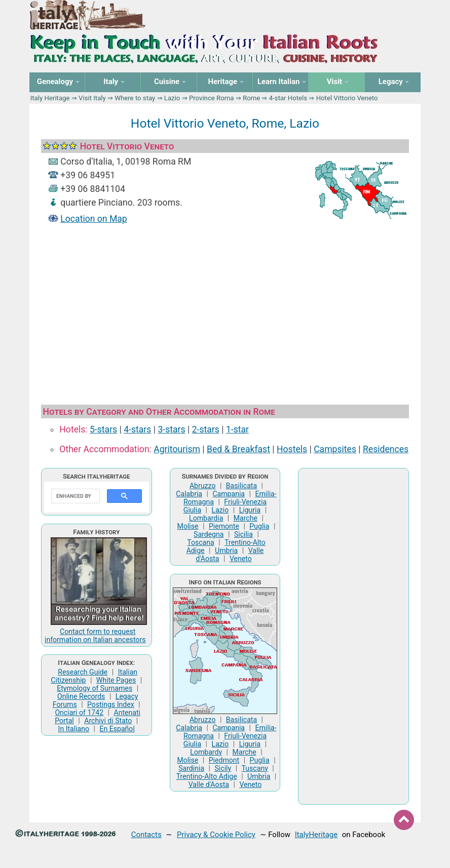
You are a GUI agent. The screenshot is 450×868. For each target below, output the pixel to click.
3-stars (171, 429)
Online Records (81, 696)
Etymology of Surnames (95, 688)
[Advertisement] (225, 311)
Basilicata (241, 486)
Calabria (189, 494)
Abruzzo (203, 486)
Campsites (335, 449)
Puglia (259, 526)
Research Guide (83, 672)
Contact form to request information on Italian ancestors (95, 636)
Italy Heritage (50, 98)
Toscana (200, 542)
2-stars (206, 429)
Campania (229, 494)
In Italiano (74, 729)
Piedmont (224, 760)
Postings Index (111, 704)
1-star (237, 429)
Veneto (241, 559)
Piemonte (224, 526)
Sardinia (191, 768)
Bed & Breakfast (238, 449)
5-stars (103, 429)
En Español (117, 729)
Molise (188, 526)
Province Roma (212, 98)
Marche (246, 518)
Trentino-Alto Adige (207, 776)
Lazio (172, 98)
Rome (251, 98)
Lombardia (206, 518)
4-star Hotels (288, 98)
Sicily (223, 768)
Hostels (292, 449)
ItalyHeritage (316, 835)
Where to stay (135, 98)
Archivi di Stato (108, 721)
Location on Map (93, 219)
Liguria (250, 510)
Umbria (226, 550)
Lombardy (206, 752)
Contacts (146, 835)
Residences (386, 449)
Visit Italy (92, 98)
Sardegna (209, 534)
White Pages (116, 680)
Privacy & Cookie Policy (216, 835)
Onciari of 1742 (79, 713)
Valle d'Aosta (209, 784)
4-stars (137, 429)
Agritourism (177, 449)
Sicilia (243, 534)
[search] (74, 496)
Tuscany (255, 768)
